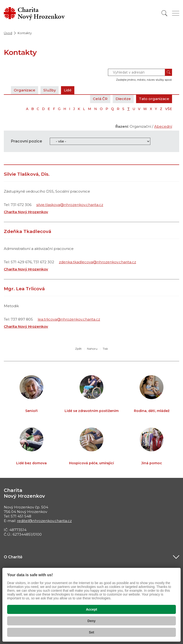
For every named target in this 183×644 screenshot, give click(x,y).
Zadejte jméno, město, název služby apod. (144, 80)
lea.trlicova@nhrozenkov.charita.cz (69, 319)
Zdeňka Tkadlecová (28, 231)
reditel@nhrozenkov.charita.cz (44, 521)
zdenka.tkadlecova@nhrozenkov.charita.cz (97, 262)
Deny (91, 621)
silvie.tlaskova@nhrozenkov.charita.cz (70, 205)
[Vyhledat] (164, 13)
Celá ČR (100, 99)
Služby (50, 90)
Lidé (68, 90)
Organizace (25, 90)
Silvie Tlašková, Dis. (27, 174)
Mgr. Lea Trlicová (24, 289)
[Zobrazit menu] (176, 13)
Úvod (8, 33)
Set (91, 632)
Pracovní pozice (27, 141)
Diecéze (123, 99)
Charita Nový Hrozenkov (26, 212)
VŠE (169, 109)
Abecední (163, 126)
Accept (92, 609)
